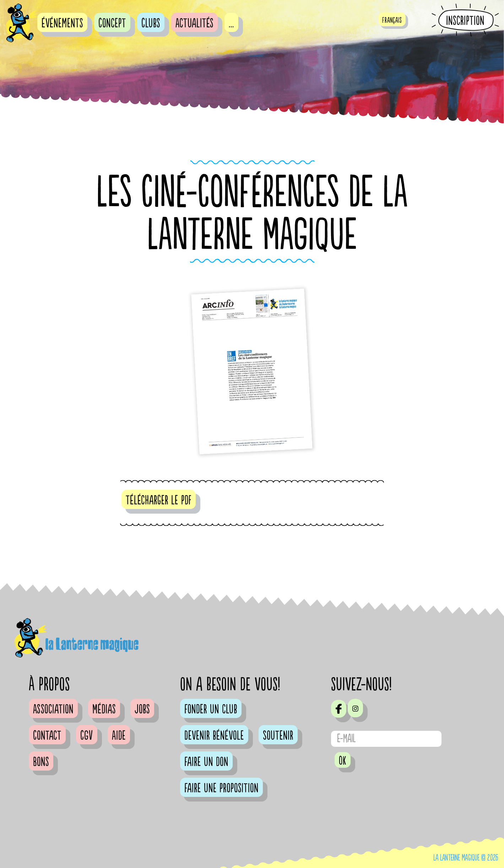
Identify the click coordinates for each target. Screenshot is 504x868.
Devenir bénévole (214, 736)
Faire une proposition (221, 788)
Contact (47, 736)
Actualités (194, 23)
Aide (119, 736)
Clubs (151, 23)
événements (62, 23)
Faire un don (206, 762)
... (231, 23)
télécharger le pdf (159, 500)
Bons (41, 762)
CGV (87, 736)
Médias (104, 709)
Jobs (142, 709)
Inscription (465, 21)
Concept (112, 23)
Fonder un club (211, 709)
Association (53, 709)
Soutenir (278, 736)
